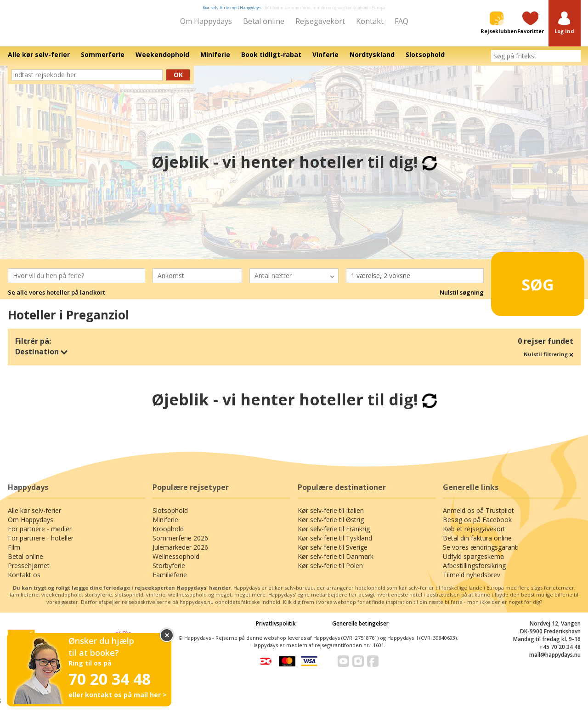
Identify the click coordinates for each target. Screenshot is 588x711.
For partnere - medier (40, 535)
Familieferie (170, 581)
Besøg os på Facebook (477, 526)
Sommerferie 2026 (180, 544)
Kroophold (168, 535)
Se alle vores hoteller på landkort (57, 299)
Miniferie (165, 526)
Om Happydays (206, 21)
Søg (523, 287)
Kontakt (370, 21)
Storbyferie (169, 572)
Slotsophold (170, 517)
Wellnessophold (176, 563)
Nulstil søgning (462, 299)
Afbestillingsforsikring (474, 572)
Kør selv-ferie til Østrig (331, 526)
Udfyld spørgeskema (473, 563)
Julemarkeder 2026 (180, 554)
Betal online (264, 21)
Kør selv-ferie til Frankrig (334, 535)
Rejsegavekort (320, 21)
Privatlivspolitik (276, 630)
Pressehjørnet (29, 572)
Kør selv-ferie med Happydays (232, 8)
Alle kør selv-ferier (34, 517)
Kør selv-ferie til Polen (330, 572)
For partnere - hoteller (41, 544)
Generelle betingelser (360, 630)
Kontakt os (24, 581)
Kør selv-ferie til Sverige (333, 554)
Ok (178, 81)
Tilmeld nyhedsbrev (472, 581)
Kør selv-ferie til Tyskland (335, 544)
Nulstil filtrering (548, 361)
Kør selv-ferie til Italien (331, 517)
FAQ (401, 21)
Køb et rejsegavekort (474, 535)
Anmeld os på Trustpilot (478, 517)
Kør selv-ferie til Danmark (336, 563)
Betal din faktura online (477, 544)
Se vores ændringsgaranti (481, 554)
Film (14, 554)
